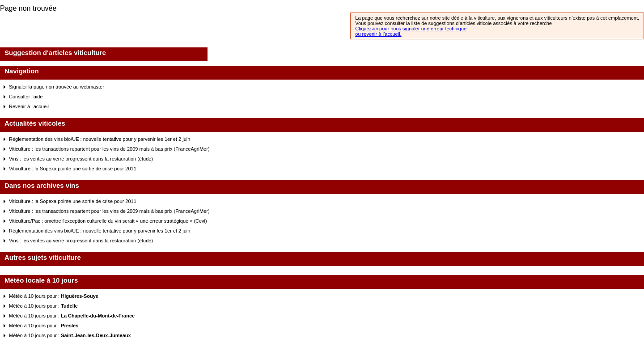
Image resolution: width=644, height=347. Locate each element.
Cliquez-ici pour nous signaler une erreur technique (411, 29)
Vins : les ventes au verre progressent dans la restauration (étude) (81, 159)
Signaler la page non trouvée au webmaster (57, 87)
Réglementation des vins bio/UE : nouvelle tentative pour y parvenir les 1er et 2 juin (100, 139)
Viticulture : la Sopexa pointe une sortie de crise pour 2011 (73, 169)
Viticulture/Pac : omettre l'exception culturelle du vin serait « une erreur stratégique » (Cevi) (108, 221)
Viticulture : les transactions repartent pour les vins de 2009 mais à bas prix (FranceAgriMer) (109, 149)
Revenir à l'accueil (29, 106)
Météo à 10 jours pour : (54, 296)
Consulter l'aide (26, 97)
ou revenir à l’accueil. (378, 34)
